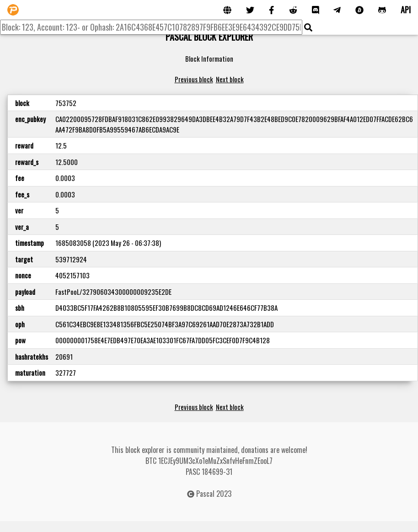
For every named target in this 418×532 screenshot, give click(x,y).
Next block (230, 79)
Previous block (194, 79)
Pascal (205, 494)
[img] (308, 27)
